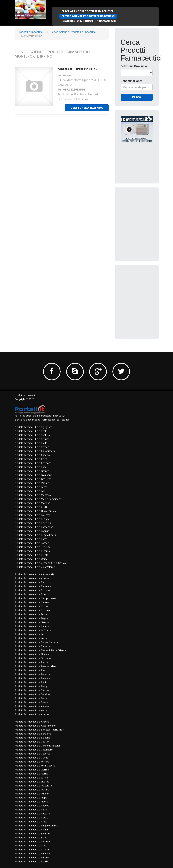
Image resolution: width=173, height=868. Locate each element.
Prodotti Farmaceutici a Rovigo (31, 686)
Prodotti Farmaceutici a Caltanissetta (35, 451)
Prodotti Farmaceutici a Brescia (32, 447)
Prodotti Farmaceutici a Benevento (34, 586)
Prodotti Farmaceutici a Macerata (33, 786)
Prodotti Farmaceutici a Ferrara (32, 762)
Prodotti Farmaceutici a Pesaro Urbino (36, 666)
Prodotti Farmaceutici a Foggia (31, 618)
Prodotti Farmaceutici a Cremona (33, 463)
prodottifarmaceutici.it (27, 395)
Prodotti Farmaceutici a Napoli (31, 798)
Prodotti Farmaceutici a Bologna (32, 590)
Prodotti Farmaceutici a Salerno (32, 834)
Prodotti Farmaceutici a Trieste (32, 850)
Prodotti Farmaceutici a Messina (32, 646)
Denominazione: (131, 81)
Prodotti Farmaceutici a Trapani (32, 846)
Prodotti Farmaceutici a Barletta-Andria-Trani (40, 730)
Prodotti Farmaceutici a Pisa (30, 670)
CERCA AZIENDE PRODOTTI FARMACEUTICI (87, 11)
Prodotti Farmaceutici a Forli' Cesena (35, 766)
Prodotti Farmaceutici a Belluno (32, 439)
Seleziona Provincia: (134, 66)
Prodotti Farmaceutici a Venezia (32, 854)
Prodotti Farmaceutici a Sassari (32, 543)
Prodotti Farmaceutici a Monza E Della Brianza (40, 650)
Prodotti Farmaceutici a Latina (31, 778)
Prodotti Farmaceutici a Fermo (31, 614)
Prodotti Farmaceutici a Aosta (31, 431)
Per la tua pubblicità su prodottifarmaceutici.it (40, 416)
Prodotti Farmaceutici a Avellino (32, 435)
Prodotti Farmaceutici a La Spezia (33, 630)
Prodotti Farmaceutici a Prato (31, 822)
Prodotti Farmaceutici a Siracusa (33, 547)
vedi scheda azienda (87, 108)
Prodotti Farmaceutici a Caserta (32, 455)
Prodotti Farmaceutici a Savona (32, 690)
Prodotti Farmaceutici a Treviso (32, 702)
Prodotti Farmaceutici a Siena (31, 838)
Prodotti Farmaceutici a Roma (31, 539)
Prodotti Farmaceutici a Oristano (33, 658)
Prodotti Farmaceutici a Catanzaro (34, 750)
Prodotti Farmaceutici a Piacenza (33, 523)
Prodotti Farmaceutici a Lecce (31, 487)
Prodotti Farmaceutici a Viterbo (32, 862)
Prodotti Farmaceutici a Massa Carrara (36, 642)
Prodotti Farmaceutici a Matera (32, 790)
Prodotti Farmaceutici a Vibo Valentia (35, 567)
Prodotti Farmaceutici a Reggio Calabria (37, 826)
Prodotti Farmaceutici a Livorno (32, 782)
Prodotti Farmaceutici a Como (31, 606)
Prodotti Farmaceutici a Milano (32, 794)
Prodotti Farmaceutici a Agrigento (33, 427)
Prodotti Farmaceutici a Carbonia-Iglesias (37, 746)
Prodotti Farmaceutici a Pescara (32, 814)
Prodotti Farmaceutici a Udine (31, 559)
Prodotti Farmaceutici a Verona (32, 858)
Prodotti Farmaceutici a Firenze (32, 471)
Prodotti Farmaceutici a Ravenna (33, 678)
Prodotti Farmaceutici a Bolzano (32, 738)
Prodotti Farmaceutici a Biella (31, 443)
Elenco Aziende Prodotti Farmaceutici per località (42, 420)
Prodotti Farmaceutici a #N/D (31, 507)
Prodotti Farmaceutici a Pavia (31, 810)
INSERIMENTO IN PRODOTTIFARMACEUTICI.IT (89, 21)
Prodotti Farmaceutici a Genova (32, 622)
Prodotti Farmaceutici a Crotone (32, 610)
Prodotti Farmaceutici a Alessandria (34, 574)
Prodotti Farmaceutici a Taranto (32, 842)
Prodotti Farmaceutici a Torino (31, 698)
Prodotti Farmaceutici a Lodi (30, 491)
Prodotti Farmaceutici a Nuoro (31, 802)
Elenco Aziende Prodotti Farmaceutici (73, 32)
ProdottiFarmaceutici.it (31, 32)
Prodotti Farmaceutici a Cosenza (33, 754)
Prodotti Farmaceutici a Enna (31, 467)
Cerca (136, 97)
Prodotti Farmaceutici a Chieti (31, 459)
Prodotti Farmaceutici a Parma (31, 662)
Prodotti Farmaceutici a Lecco (31, 634)
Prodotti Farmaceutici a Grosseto (33, 479)
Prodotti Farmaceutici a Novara (32, 654)
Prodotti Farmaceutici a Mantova (33, 495)
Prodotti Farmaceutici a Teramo (32, 551)
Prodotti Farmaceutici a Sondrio (32, 694)
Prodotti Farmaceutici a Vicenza (32, 714)
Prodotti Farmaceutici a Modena (32, 503)
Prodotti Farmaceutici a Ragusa (32, 531)
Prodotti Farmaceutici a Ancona (32, 722)
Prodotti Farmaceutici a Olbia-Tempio (35, 511)
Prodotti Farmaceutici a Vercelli (32, 710)
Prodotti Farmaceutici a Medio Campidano (38, 499)
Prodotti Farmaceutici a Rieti (30, 682)
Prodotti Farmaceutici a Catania (32, 602)
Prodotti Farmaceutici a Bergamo (33, 734)
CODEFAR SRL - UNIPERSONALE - (77, 69)
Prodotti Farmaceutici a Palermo (32, 515)
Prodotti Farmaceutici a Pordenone (34, 527)
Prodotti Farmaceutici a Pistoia (31, 818)
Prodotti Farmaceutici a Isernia (32, 774)
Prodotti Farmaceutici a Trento (31, 555)
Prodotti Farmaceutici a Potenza (32, 674)
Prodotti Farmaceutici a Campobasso (35, 598)
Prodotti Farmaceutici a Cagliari (32, 742)
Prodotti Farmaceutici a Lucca (31, 638)
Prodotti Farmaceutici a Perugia (32, 519)
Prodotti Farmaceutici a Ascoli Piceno (35, 726)
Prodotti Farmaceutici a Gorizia (32, 770)
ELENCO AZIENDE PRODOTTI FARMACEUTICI (88, 16)
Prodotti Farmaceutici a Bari (30, 582)
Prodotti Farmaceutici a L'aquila (32, 483)
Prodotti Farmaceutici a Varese (32, 706)
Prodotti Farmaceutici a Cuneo (31, 758)
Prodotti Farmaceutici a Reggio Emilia (35, 535)
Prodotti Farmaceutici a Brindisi (32, 594)
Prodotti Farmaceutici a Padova (32, 806)
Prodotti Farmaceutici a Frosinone (33, 475)
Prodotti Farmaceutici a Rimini (31, 830)
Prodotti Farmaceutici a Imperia (32, 626)
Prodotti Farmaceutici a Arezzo (32, 578)
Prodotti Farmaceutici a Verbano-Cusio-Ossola (40, 563)
